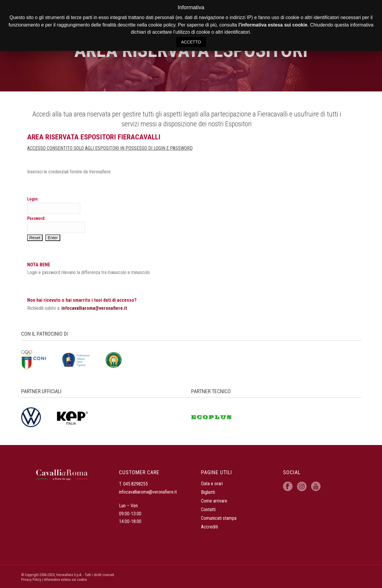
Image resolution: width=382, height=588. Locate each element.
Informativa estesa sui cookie (65, 580)
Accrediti (209, 527)
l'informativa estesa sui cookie (273, 25)
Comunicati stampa (219, 518)
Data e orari (212, 484)
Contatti (208, 510)
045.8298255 (136, 484)
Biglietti (208, 492)
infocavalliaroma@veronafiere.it (94, 308)
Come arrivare (214, 501)
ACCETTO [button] (191, 42)
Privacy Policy (31, 580)
